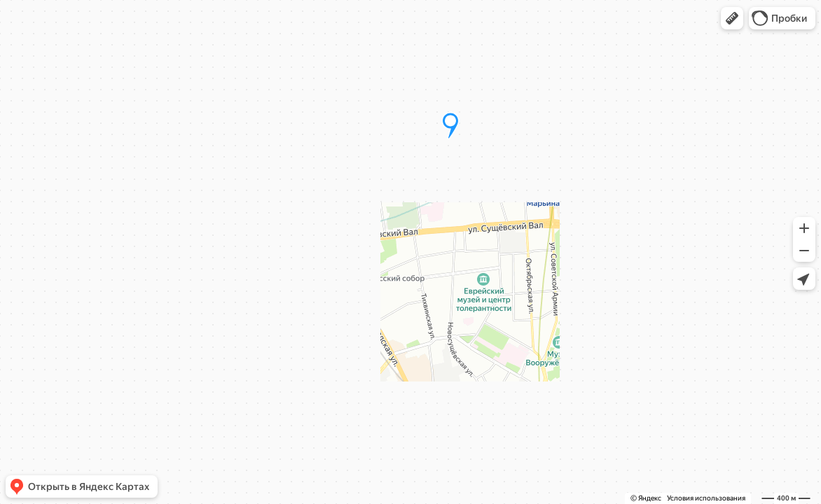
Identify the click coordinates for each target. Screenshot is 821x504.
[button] (732, 18)
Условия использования (706, 498)
